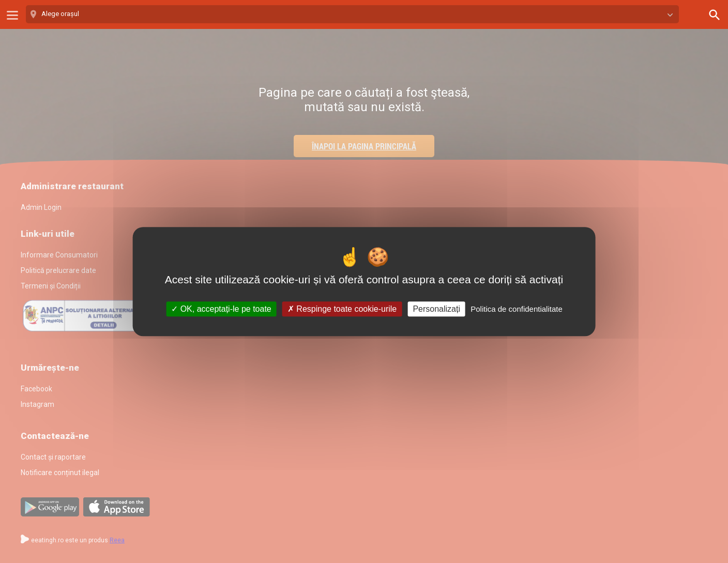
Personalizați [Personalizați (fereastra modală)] (436, 309)
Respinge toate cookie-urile (342, 309)
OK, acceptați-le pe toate (221, 309)
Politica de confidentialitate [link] (517, 309)
